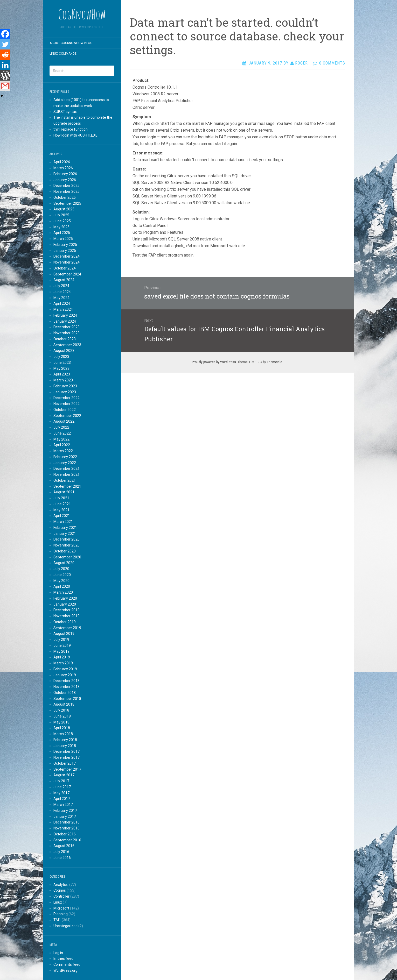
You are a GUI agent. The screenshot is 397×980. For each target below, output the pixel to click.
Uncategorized (65, 926)
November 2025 (67, 191)
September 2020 (67, 557)
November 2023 (67, 333)
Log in (58, 953)
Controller (61, 896)
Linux (58, 902)
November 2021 (67, 474)
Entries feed (63, 958)
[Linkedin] (5, 65)
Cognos (60, 890)
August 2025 (64, 209)
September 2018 (67, 699)
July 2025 (61, 215)
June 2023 (62, 363)
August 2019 (64, 634)
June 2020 (62, 575)
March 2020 (63, 592)
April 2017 (62, 799)
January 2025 (65, 251)
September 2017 (67, 769)
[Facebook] (5, 34)
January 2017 (65, 816)
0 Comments (332, 63)
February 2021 (65, 528)
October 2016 (65, 834)
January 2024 (65, 321)
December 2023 (67, 327)
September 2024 (67, 274)
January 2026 (65, 180)
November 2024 (67, 262)
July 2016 (61, 852)
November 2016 (67, 828)
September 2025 (67, 203)
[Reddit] (5, 55)
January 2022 (65, 463)
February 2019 (65, 669)
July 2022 (61, 427)
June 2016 (62, 858)
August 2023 (64, 351)
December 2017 (67, 751)
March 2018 (63, 734)
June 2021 (62, 504)
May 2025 (61, 227)
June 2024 (62, 292)
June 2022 (62, 433)
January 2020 (65, 604)
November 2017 (67, 757)
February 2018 (65, 740)
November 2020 (67, 545)
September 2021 (67, 486)
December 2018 (67, 681)
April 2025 (62, 233)
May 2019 (61, 651)
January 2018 (65, 746)
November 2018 (67, 687)
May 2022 (61, 439)
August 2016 (64, 846)
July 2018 (61, 710)
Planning (61, 914)
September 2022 (67, 416)
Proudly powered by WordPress (214, 362)
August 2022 (64, 421)
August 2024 (64, 280)
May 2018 (61, 722)
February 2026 (65, 174)
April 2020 (62, 586)
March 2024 (63, 309)
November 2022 (67, 404)
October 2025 (65, 197)
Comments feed (67, 964)
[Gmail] (5, 86)
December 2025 (67, 186)
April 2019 (62, 657)
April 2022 (62, 445)
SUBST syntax (65, 112)
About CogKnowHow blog (71, 43)
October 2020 (65, 551)
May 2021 (61, 510)
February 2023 (65, 386)
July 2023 (61, 357)
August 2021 (64, 492)
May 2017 (61, 793)
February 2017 (65, 811)
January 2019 (65, 675)
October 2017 (65, 763)
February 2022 (65, 457)
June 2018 (62, 716)
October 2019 (65, 622)
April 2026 (62, 162)
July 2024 (61, 286)
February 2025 (65, 245)
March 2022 (63, 451)
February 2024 (65, 315)
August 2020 (64, 563)
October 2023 (65, 339)
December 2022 (67, 398)
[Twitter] (5, 44)
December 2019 (67, 610)
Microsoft (61, 908)
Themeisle (274, 362)
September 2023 (67, 345)
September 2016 (67, 840)
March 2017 (63, 805)
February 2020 (65, 598)
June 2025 (62, 221)
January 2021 (65, 534)
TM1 (57, 920)
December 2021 (67, 468)
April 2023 (62, 374)
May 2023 (61, 368)
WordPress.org (65, 970)
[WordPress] (5, 75)
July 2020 (61, 569)
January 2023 (65, 392)
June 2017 (62, 787)
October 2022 (65, 410)
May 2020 (61, 581)
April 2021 (62, 516)
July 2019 (61, 640)
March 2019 (63, 663)
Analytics (61, 885)
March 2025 (63, 239)
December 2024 (67, 256)
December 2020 (67, 539)
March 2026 (63, 168)
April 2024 (62, 303)
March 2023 (63, 380)
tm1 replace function (71, 129)
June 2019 (62, 645)
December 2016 (67, 822)
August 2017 (64, 775)
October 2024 (65, 268)
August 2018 (64, 704)
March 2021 (63, 522)
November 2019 (67, 616)
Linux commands (63, 54)
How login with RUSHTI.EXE (75, 135)
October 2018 (65, 693)
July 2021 (61, 498)
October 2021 (65, 480)
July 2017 (61, 781)
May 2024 (61, 298)
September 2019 (67, 628)
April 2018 (62, 728)
